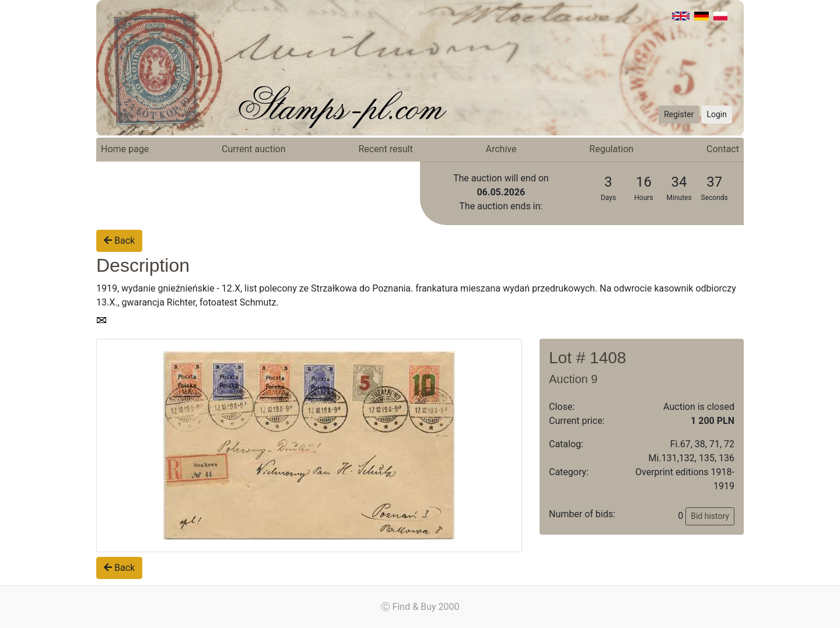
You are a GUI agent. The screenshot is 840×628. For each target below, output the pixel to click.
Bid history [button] (710, 516)
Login (717, 114)
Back (119, 241)
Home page (125, 149)
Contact (723, 149)
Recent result (385, 149)
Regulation (611, 149)
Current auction (253, 149)
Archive (501, 149)
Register (679, 114)
